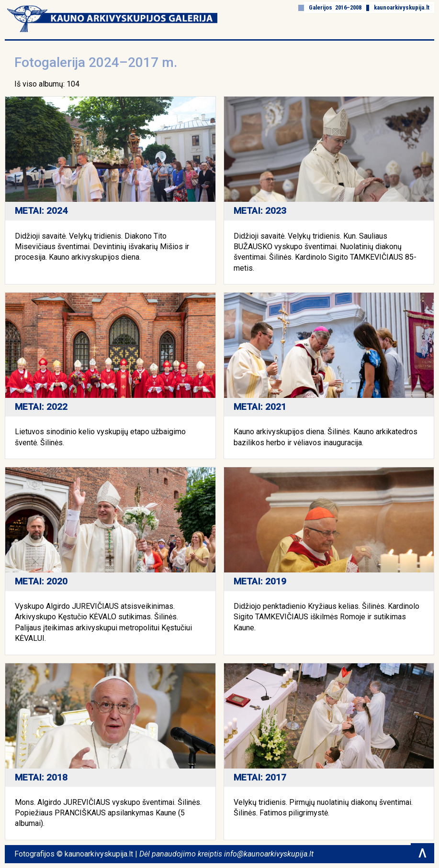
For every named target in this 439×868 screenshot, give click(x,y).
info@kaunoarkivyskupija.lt (269, 854)
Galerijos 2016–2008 (335, 7)
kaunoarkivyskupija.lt (402, 7)
